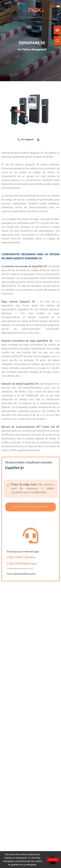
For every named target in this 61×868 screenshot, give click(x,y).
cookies (31, 854)
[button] (30, 507)
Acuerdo (53, 860)
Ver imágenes (26, 140)
